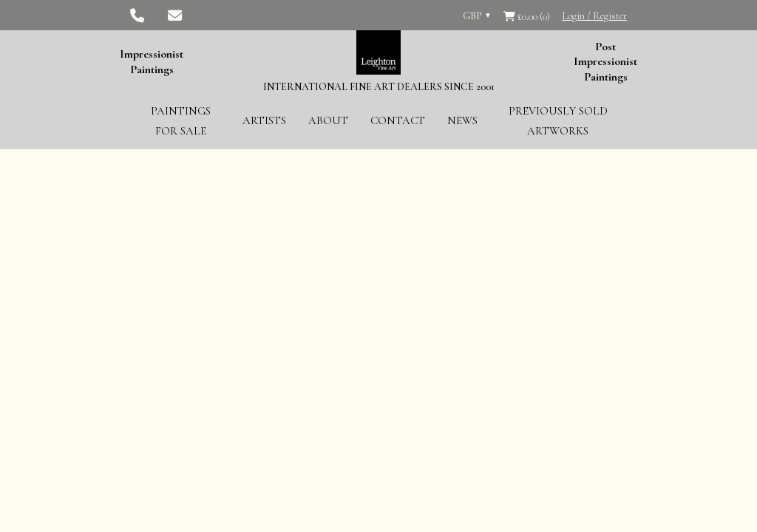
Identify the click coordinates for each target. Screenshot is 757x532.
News (462, 120)
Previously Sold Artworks (558, 121)
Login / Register (594, 16)
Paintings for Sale (181, 121)
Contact (398, 120)
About (328, 120)
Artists (264, 120)
